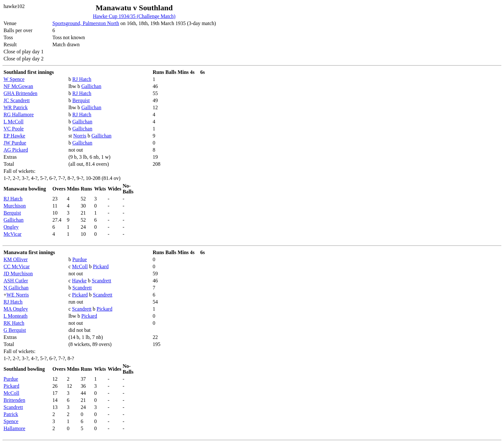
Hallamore (14, 428)
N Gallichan (16, 288)
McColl (80, 266)
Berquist (81, 100)
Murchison (15, 206)
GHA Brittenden (20, 93)
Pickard (101, 266)
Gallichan (91, 86)
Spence (11, 421)
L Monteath (16, 316)
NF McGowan (18, 86)
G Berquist (15, 330)
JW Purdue (15, 143)
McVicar (13, 234)
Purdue (80, 259)
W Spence (14, 79)
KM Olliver (16, 259)
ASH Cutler (16, 281)
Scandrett (101, 281)
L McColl (14, 122)
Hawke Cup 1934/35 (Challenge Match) (134, 16)
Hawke (79, 281)
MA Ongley (16, 309)
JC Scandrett (17, 100)
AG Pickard (16, 150)
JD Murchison (18, 274)
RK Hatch (14, 323)
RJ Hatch (82, 79)
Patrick (11, 414)
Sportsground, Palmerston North (86, 23)
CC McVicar (17, 266)
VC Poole (14, 129)
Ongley (11, 227)
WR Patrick (16, 107)
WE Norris (18, 295)
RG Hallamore (19, 115)
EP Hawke (14, 136)
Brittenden (14, 400)
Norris (80, 136)
